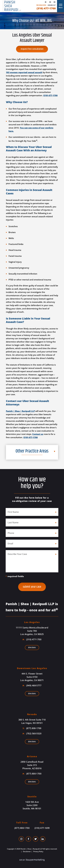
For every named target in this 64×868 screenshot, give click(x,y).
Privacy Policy (38, 851)
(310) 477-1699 (42, 828)
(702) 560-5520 (32, 734)
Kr (55, 2)
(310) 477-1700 (46, 8)
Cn (50, 2)
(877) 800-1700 (32, 728)
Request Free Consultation (32, 49)
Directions (32, 648)
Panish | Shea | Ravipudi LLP (20, 411)
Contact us (38, 434)
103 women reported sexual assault (24, 72)
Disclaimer (27, 851)
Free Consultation (41, 5)
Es (46, 2)
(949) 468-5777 (32, 686)
